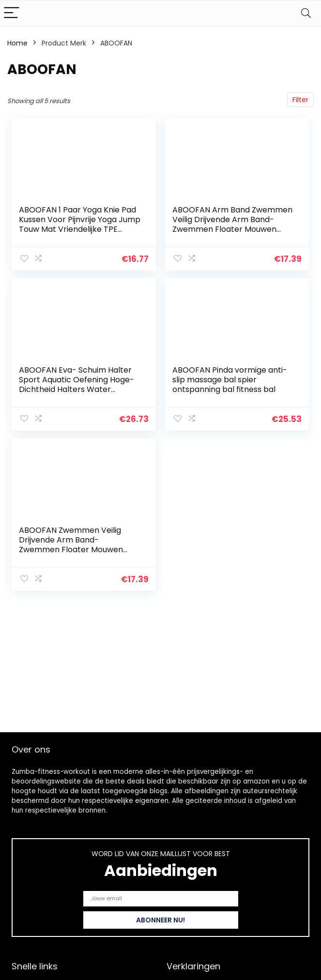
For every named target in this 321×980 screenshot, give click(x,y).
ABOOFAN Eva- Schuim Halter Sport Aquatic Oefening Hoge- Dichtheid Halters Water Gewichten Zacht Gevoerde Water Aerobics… (76, 389)
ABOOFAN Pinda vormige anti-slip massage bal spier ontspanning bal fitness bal (230, 380)
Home (17, 43)
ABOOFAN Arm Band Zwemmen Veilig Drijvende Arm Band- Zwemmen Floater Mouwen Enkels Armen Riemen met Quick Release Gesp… (232, 229)
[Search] (306, 13)
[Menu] (12, 13)
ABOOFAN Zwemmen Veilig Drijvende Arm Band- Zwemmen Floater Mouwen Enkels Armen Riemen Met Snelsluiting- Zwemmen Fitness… (80, 550)
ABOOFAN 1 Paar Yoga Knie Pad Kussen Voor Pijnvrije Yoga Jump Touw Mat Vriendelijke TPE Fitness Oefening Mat (80, 224)
